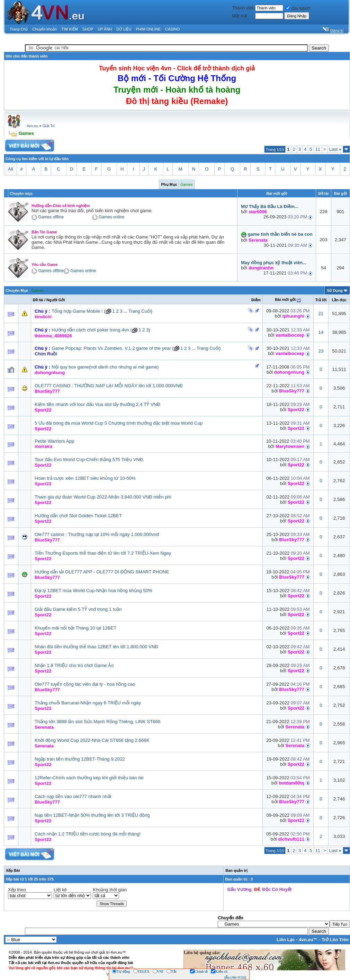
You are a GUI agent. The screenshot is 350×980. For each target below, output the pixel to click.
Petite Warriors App (54, 441)
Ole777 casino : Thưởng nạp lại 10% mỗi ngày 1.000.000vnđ (97, 534)
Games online (111, 217)
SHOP (88, 29)
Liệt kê (60, 890)
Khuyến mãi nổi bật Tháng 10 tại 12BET (75, 628)
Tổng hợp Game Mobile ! (77, 311)
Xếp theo (17, 890)
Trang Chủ (19, 29)
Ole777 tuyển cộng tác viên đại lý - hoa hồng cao (85, 684)
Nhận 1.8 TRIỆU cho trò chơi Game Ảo (74, 665)
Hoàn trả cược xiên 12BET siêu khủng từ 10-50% (85, 478)
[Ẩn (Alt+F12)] (235, 977)
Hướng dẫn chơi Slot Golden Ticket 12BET (78, 516)
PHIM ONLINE (148, 29)
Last (335, 149)
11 (318, 149)
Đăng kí (337, 31)
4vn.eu (32, 126)
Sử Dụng (335, 290)
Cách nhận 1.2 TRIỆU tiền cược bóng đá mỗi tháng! (88, 834)
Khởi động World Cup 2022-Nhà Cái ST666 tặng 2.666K (92, 740)
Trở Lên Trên (335, 940)
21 (321, 314)
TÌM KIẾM (70, 29)
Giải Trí (49, 126)
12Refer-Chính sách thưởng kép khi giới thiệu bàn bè (89, 778)
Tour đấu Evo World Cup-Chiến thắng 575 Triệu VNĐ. (89, 459)
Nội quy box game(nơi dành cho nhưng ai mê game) (105, 367)
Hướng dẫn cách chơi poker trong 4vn (90, 330)
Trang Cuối (140, 311)
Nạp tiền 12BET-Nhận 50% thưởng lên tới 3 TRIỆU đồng (92, 815)
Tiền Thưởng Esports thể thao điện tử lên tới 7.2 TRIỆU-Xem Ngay (103, 553)
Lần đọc (339, 300)
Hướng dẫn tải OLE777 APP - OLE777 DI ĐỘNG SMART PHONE (102, 572)
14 (321, 332)
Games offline (51, 217)
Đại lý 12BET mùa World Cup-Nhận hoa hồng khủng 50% (93, 591)
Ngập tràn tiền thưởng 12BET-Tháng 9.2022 (80, 759)
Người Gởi (56, 300)
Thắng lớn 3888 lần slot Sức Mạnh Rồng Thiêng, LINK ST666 (98, 722)
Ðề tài (38, 300)
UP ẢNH (105, 29)
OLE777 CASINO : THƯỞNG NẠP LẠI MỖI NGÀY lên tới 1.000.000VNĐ (109, 386)
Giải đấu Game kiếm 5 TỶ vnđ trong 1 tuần (78, 609)
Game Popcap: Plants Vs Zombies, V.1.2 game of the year (111, 348)
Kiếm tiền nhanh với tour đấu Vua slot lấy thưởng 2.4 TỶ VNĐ (97, 404)
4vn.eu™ (308, 940)
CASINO (172, 29)
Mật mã (239, 16)
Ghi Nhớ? (298, 8)
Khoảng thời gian (110, 890)
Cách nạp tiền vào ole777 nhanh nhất (73, 796)
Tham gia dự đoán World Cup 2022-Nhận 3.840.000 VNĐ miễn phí (103, 497)
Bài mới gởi (285, 300)
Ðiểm (256, 300)
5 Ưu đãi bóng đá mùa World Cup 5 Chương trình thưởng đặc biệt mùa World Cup (119, 423)
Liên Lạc (286, 940)
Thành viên (243, 8)
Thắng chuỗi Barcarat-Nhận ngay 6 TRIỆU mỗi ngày (88, 703)
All (11, 169)
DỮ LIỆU (124, 29)
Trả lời (321, 300)
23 (321, 351)
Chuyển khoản (45, 29)
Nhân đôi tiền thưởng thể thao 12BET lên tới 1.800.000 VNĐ (96, 647)
